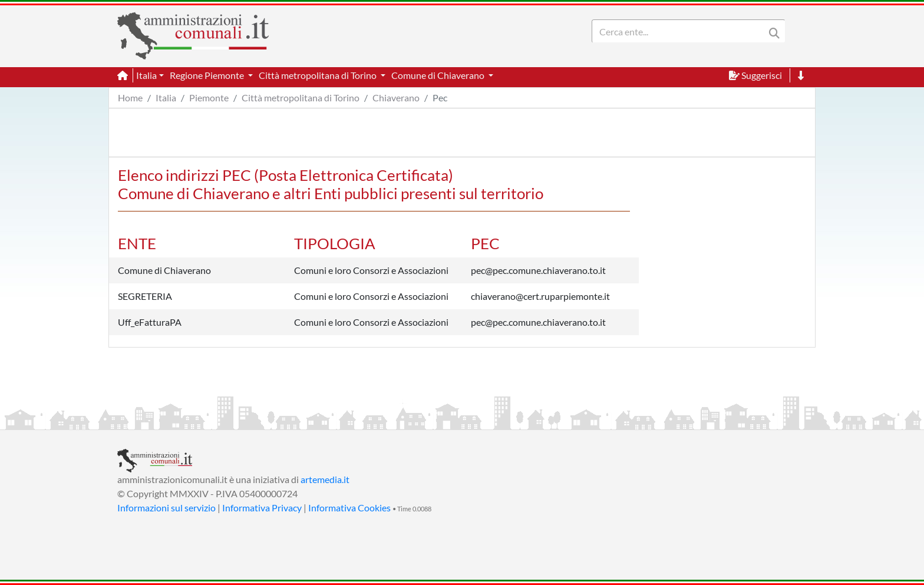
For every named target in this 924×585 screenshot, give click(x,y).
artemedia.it (325, 479)
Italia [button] (146, 75)
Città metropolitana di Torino (301, 97)
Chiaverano (396, 97)
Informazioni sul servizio (166, 508)
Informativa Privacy (262, 508)
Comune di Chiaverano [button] (439, 75)
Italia (166, 97)
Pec (440, 97)
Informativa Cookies (349, 508)
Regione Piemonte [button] (208, 75)
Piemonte (209, 97)
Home (130, 97)
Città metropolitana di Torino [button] (319, 75)
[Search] (681, 31)
